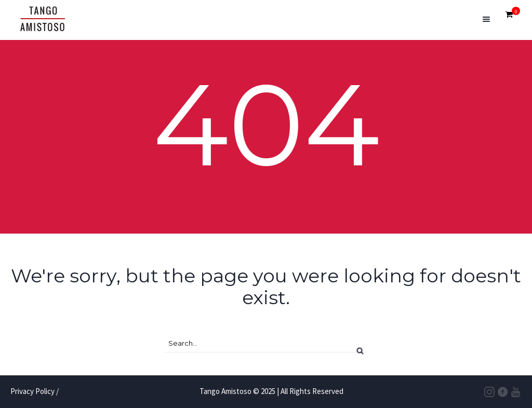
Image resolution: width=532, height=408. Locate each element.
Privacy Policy (32, 391)
